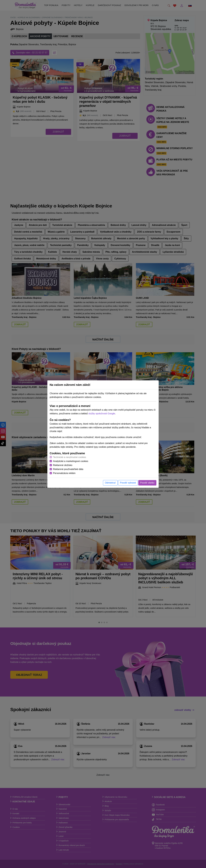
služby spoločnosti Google (102, 414)
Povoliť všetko (147, 483)
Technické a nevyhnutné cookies (70, 457)
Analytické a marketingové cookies (71, 461)
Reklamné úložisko (63, 465)
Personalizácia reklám (64, 473)
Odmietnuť (110, 483)
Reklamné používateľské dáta (68, 469)
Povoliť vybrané (128, 483)
